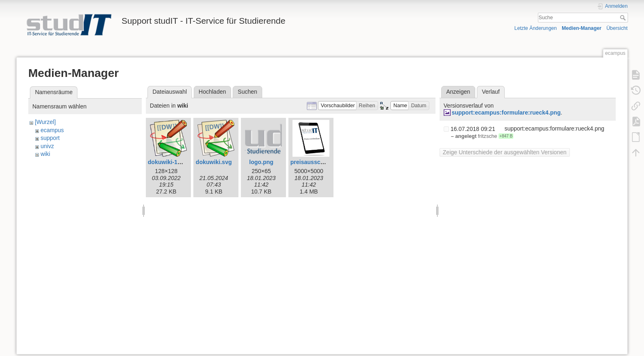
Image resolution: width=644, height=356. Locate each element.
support (50, 138)
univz (47, 146)
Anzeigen (458, 92)
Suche (624, 18)
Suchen (247, 92)
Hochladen (212, 92)
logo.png (261, 162)
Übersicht (617, 28)
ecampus (52, 130)
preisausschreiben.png (322, 162)
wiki (45, 154)
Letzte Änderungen (536, 28)
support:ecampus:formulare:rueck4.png (506, 113)
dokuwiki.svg (214, 162)
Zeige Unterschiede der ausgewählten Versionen (505, 152)
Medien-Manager (582, 28)
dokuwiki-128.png (172, 162)
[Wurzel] (45, 122)
